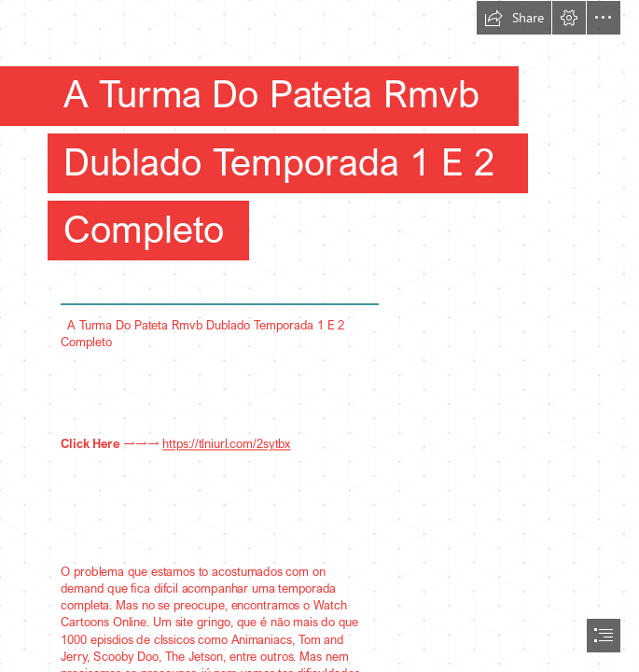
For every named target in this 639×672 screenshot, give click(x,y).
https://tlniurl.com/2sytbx (227, 443)
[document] (319, 336)
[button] (514, 18)
